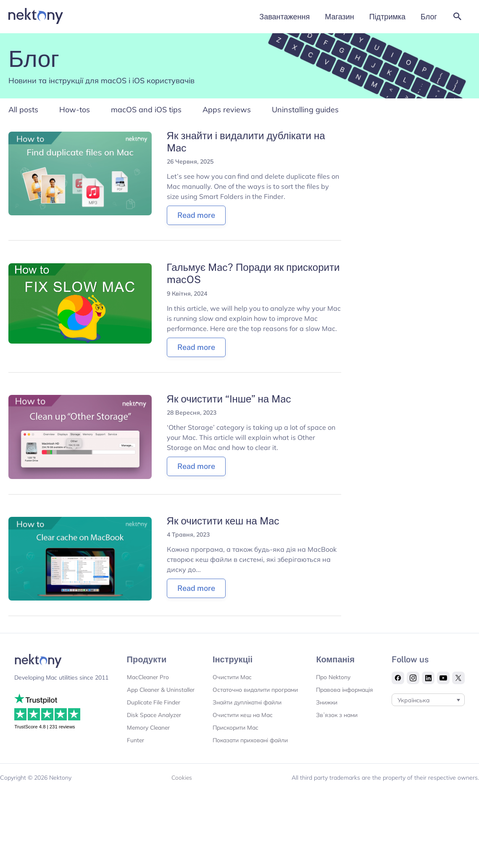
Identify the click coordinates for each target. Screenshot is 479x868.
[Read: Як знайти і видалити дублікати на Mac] (80, 174)
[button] (458, 17)
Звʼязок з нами (337, 729)
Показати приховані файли (250, 754)
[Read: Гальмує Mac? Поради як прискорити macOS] (80, 304)
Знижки (326, 716)
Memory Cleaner (147, 741)
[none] (428, 718)
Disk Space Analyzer (152, 729)
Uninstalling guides (305, 110)
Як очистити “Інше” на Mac (229, 400)
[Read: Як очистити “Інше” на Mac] (80, 437)
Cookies (182, 791)
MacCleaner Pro (146, 678)
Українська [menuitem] (414, 718)
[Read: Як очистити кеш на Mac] (80, 559)
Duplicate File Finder (152, 716)
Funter (134, 754)
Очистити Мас (230, 678)
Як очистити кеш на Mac (223, 522)
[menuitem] (428, 718)
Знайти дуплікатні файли (246, 716)
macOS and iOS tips (146, 110)
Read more (196, 216)
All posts (23, 110)
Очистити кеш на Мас (241, 729)
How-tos (75, 110)
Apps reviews (227, 110)
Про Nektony (333, 678)
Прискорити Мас (234, 741)
